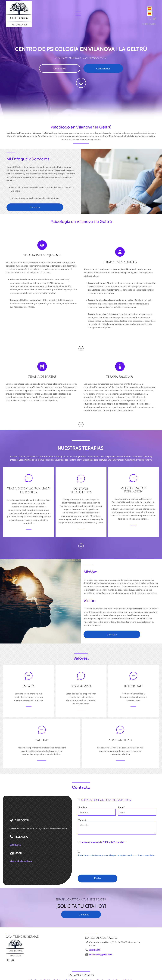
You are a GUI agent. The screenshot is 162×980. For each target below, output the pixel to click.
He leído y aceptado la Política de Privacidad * (103, 842)
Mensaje (83, 820)
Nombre (82, 807)
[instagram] (154, 19)
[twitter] (149, 19)
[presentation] (102, 865)
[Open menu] (78, 14)
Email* (121, 807)
